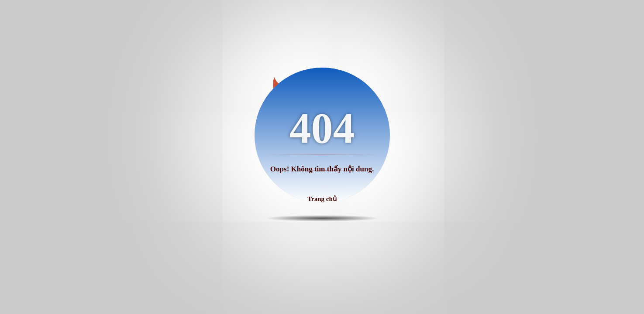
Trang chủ (322, 199)
